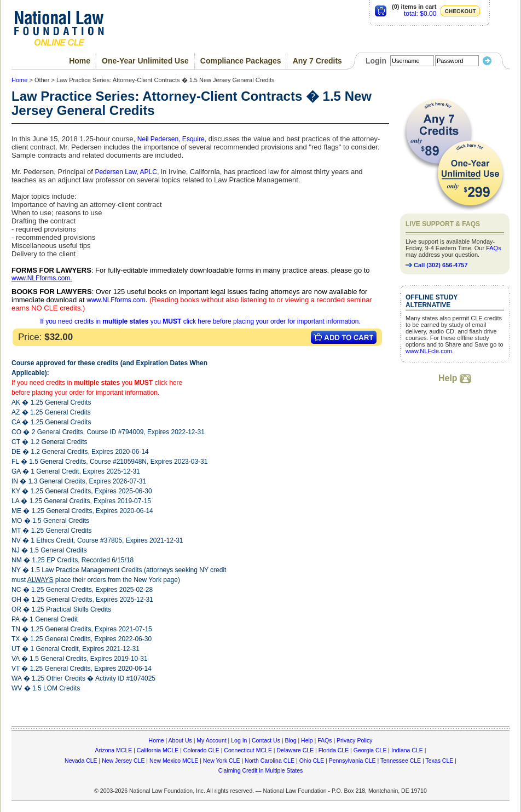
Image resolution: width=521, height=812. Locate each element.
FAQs (494, 248)
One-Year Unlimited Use (145, 61)
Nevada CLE (81, 761)
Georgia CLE (370, 750)
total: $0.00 (420, 14)
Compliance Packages (241, 61)
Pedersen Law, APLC (126, 172)
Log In (239, 740)
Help (455, 378)
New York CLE (222, 761)
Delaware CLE (295, 750)
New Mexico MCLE (174, 761)
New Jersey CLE (123, 761)
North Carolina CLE (270, 761)
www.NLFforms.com (41, 278)
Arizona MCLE (114, 750)
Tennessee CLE (401, 761)
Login (376, 61)
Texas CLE (439, 761)
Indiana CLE (407, 750)
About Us (180, 740)
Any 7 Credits (317, 61)
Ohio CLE (312, 761)
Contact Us (266, 740)
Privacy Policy (354, 740)
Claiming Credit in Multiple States (261, 770)
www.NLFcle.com (429, 351)
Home (80, 61)
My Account (211, 740)
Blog (290, 740)
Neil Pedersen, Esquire (171, 139)
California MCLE (158, 750)
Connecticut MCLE (248, 750)
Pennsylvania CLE (352, 761)
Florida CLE (334, 750)
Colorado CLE (201, 750)
